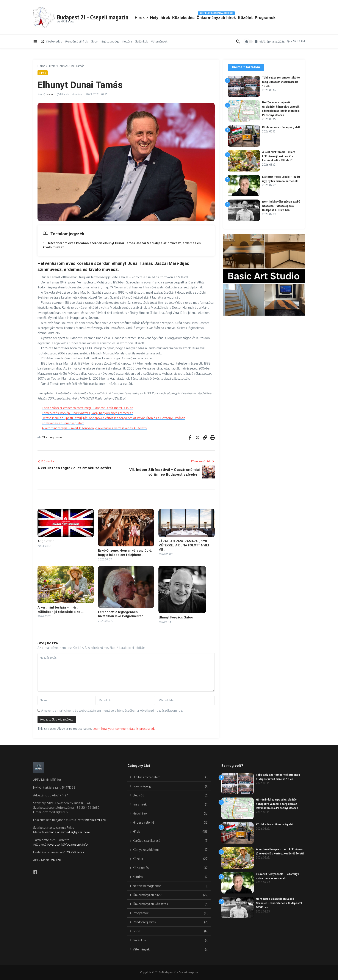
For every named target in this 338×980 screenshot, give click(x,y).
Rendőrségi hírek (77, 41)
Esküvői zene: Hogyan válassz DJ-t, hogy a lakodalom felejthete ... (125, 553)
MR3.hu (56, 860)
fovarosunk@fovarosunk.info (67, 844)
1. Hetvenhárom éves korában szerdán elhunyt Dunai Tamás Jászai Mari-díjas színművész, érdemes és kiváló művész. (122, 245)
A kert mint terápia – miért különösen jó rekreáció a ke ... (61, 610)
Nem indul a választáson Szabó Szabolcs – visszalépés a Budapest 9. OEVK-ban (280, 903)
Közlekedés (219, 14)
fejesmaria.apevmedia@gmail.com (66, 832)
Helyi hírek (196, 14)
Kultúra (127, 41)
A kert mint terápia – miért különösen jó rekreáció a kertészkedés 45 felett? (95, 428)
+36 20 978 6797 (72, 852)
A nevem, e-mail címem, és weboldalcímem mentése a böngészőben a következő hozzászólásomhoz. (112, 710)
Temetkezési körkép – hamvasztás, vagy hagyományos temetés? (87, 413)
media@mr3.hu (96, 820)
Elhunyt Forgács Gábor (176, 617)
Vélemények (159, 41)
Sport (95, 41)
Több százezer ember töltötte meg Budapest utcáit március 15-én (88, 408)
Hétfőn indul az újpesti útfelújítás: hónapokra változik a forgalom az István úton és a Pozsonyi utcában (113, 418)
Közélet (281, 14)
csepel (50, 94)
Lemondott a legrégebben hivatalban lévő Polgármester (120, 614)
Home (41, 66)
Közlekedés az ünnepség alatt (63, 423)
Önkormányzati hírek (252, 13)
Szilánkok (142, 41)
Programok (181, 21)
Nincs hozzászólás (71, 94)
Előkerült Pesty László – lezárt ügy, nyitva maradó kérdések (279, 185)
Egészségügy (110, 41)
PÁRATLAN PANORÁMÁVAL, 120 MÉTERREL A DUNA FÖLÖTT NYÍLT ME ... (184, 545)
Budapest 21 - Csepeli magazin (110, 16)
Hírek (177, 14)
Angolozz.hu (47, 541)
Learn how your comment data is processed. (124, 729)
